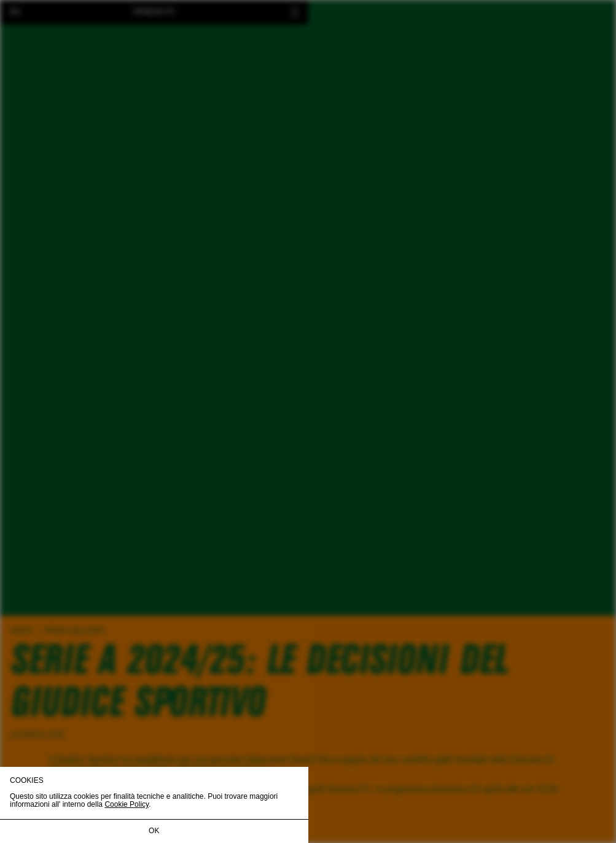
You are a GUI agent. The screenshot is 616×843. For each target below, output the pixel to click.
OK (154, 831)
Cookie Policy (127, 804)
